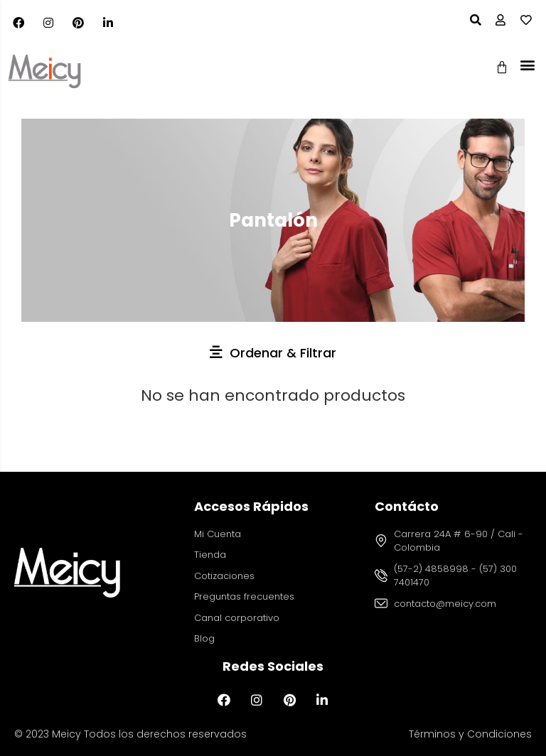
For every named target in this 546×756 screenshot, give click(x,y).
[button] (527, 64)
